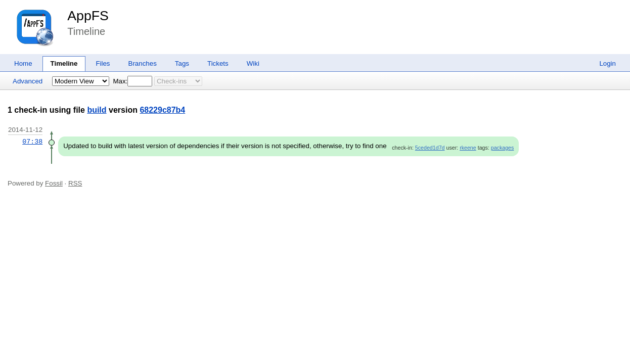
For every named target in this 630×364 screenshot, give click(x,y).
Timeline (64, 63)
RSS (75, 183)
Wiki (253, 63)
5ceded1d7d (430, 148)
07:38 (32, 142)
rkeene (468, 148)
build (97, 110)
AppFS (88, 16)
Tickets (218, 63)
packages (503, 148)
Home (23, 63)
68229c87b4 (162, 110)
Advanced (28, 81)
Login (607, 63)
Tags (182, 63)
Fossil (54, 183)
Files (103, 63)
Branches (143, 63)
